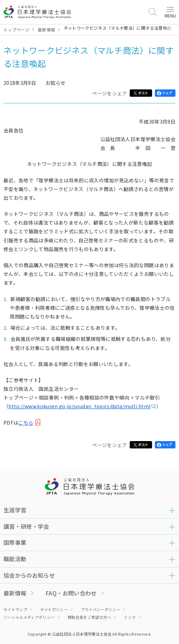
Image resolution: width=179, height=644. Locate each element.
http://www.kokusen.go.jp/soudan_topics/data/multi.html (79, 406)
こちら (26, 423)
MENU (170, 13)
